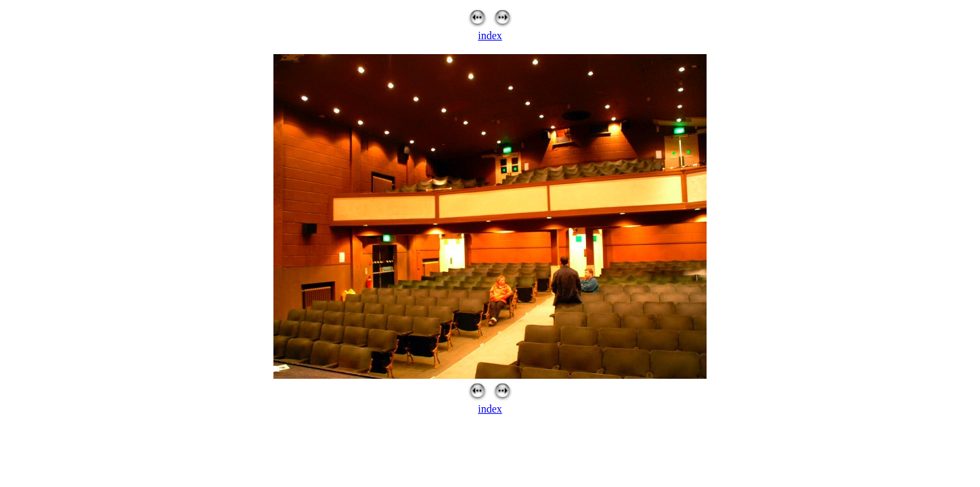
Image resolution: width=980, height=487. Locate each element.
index (490, 36)
